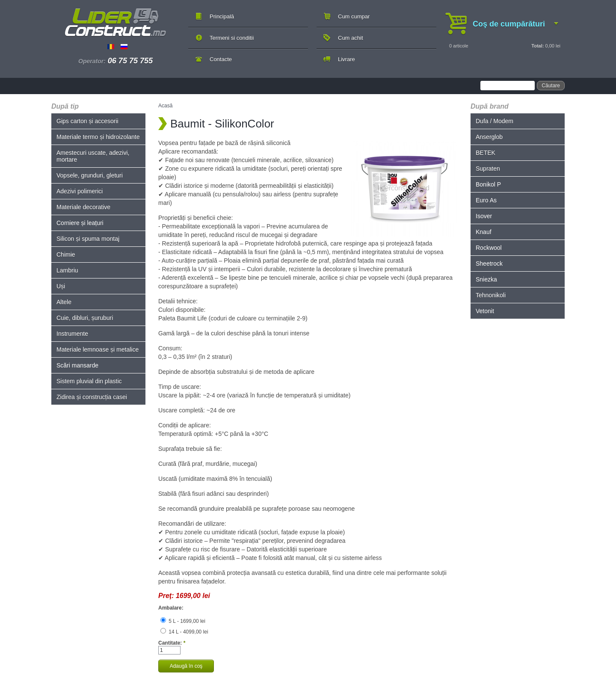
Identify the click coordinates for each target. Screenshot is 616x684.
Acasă (165, 106)
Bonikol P (488, 184)
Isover (484, 216)
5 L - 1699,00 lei (183, 621)
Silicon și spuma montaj (88, 239)
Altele (64, 302)
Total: (538, 46)
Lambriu (67, 270)
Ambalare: (171, 608)
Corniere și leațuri (80, 223)
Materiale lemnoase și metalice (98, 349)
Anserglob (489, 137)
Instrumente (72, 334)
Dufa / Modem (495, 121)
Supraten (488, 169)
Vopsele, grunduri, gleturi (90, 175)
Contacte (221, 59)
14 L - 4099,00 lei (184, 632)
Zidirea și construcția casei (92, 397)
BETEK (486, 153)
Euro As (486, 200)
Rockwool (489, 248)
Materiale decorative (83, 207)
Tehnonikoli (491, 295)
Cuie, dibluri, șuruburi (85, 318)
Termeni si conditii (232, 38)
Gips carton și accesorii (87, 121)
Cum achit (351, 38)
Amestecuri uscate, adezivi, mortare (93, 156)
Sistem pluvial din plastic (89, 381)
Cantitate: (172, 643)
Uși (61, 286)
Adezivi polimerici (80, 191)
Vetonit (485, 311)
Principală (222, 16)
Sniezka (486, 279)
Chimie (66, 255)
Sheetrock (489, 264)
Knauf (484, 232)
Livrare (346, 59)
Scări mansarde (77, 365)
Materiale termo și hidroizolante (98, 137)
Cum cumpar (354, 16)
